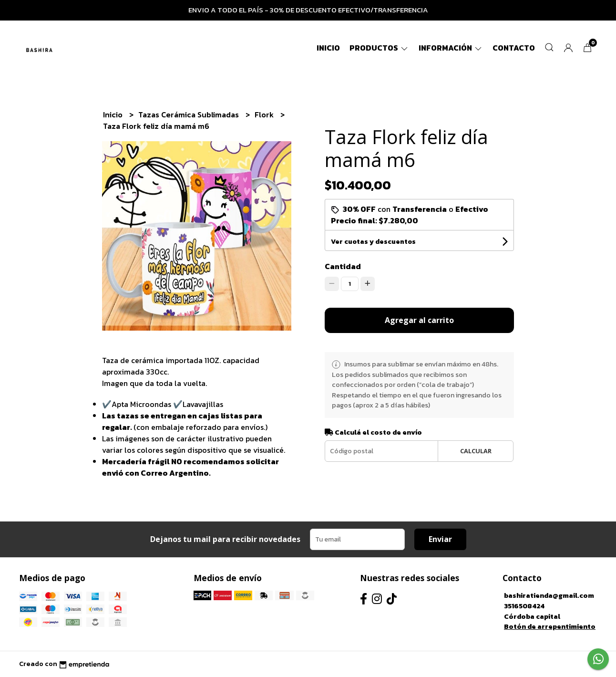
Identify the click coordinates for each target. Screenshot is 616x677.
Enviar (440, 539)
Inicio (328, 48)
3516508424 (524, 606)
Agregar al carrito (419, 320)
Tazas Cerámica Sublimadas (190, 115)
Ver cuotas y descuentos (373, 242)
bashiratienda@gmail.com (549, 595)
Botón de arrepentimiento (550, 626)
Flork (265, 115)
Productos (379, 48)
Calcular (476, 451)
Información (451, 48)
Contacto (514, 48)
